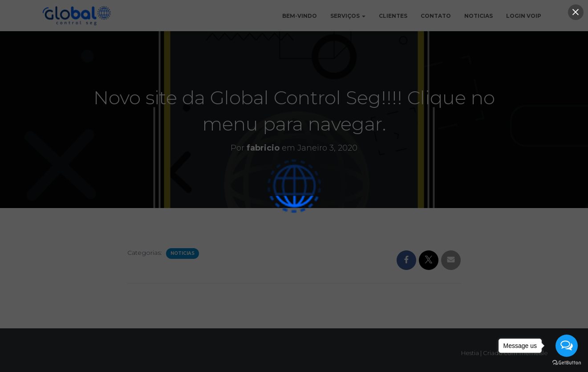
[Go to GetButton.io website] (567, 363)
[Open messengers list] (567, 346)
